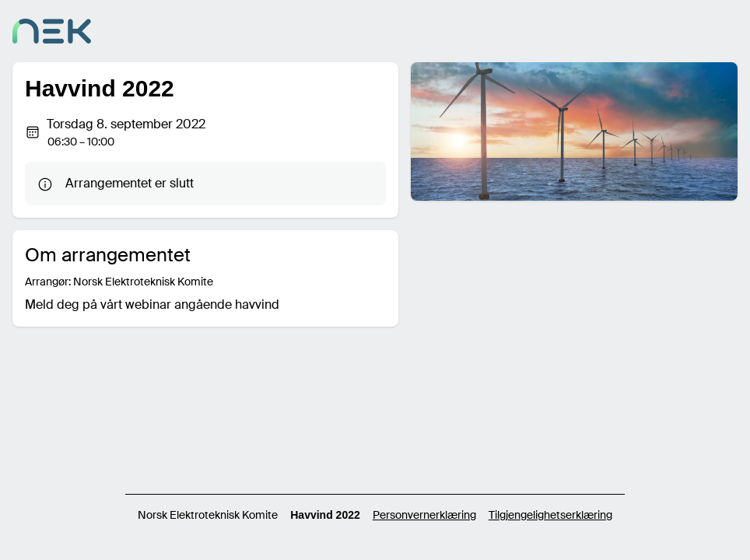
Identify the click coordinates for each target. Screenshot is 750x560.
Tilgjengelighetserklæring (550, 515)
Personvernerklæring (424, 515)
